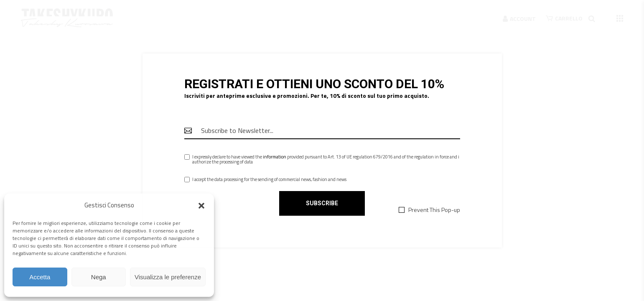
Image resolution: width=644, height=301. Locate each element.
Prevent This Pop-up (434, 210)
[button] (201, 206)
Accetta (40, 277)
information (275, 157)
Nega (99, 277)
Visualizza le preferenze (168, 277)
